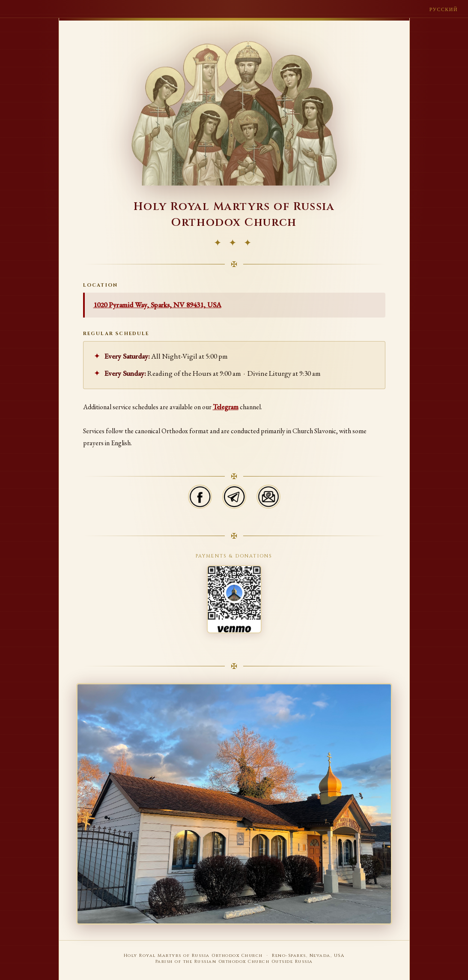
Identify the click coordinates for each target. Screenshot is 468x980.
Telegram (226, 407)
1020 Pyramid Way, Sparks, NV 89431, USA (157, 305)
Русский (444, 9)
